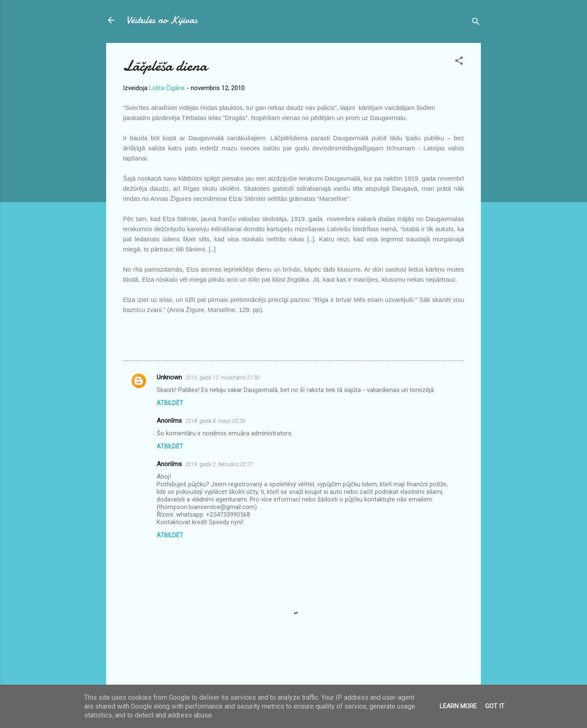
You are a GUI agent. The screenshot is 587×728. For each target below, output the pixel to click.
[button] (459, 62)
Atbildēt (170, 403)
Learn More (458, 706)
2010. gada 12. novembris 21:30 (223, 377)
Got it (495, 706)
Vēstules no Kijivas (162, 20)
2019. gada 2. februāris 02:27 (219, 464)
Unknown (169, 377)
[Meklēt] (476, 23)
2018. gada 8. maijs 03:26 (215, 421)
